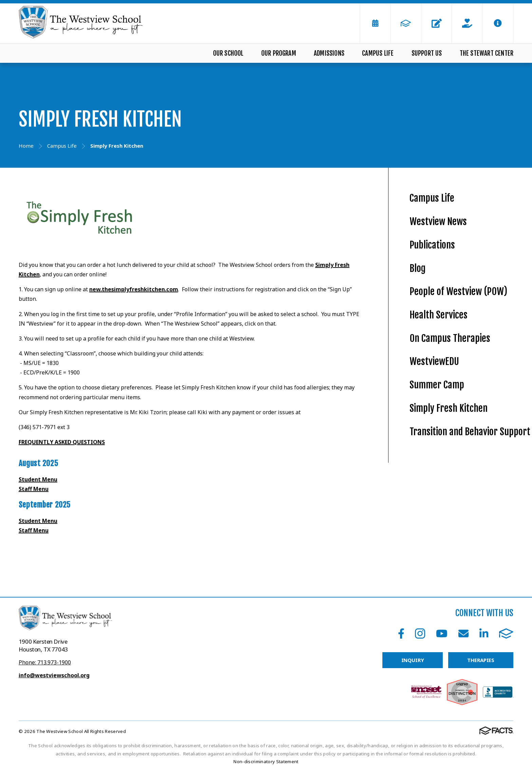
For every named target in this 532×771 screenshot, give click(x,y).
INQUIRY (413, 660)
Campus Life (378, 53)
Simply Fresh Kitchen (449, 408)
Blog (417, 268)
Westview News (438, 222)
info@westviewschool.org (54, 675)
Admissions (329, 53)
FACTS (506, 634)
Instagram (420, 634)
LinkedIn (484, 634)
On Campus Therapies (450, 338)
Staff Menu (34, 489)
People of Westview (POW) (458, 291)
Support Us (427, 53)
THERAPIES (481, 660)
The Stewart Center (487, 53)
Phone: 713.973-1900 (45, 662)
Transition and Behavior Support (470, 432)
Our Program (279, 53)
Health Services (439, 315)
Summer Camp (437, 385)
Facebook (401, 634)
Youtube (442, 634)
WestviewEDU (434, 361)
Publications (432, 245)
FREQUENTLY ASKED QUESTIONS (62, 442)
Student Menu (38, 479)
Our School (228, 53)
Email (463, 634)
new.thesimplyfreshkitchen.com (134, 289)
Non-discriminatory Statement (266, 761)
